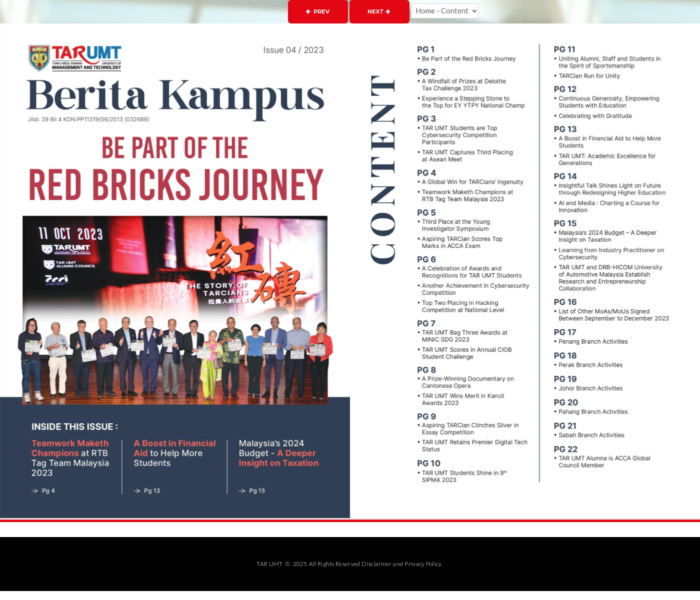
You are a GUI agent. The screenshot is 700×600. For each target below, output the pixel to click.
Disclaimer (376, 564)
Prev (318, 11)
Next (379, 11)
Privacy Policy (423, 564)
